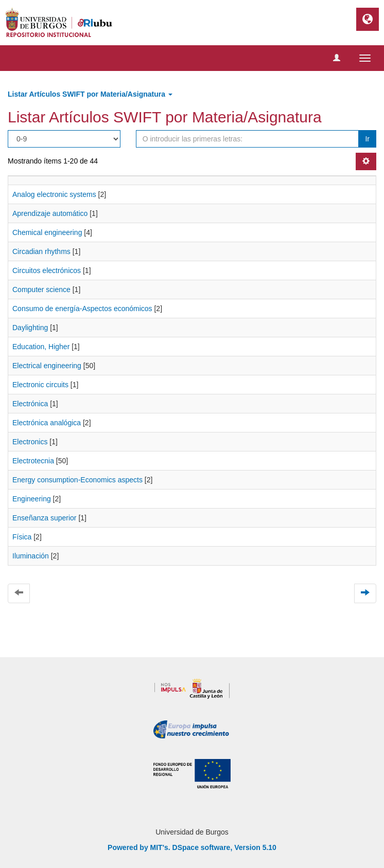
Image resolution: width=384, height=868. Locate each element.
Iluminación (31, 556)
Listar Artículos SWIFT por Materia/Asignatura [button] (90, 94)
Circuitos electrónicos (47, 270)
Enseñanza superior (45, 518)
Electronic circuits (40, 385)
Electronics (30, 442)
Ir (367, 139)
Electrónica (30, 404)
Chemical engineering (47, 232)
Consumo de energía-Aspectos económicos (82, 309)
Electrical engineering (47, 366)
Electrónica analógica (47, 423)
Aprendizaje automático (50, 213)
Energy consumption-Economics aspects (77, 480)
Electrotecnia (33, 461)
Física (22, 537)
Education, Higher (41, 347)
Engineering (32, 499)
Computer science (41, 290)
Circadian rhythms (41, 251)
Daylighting (30, 328)
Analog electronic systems (54, 194)
